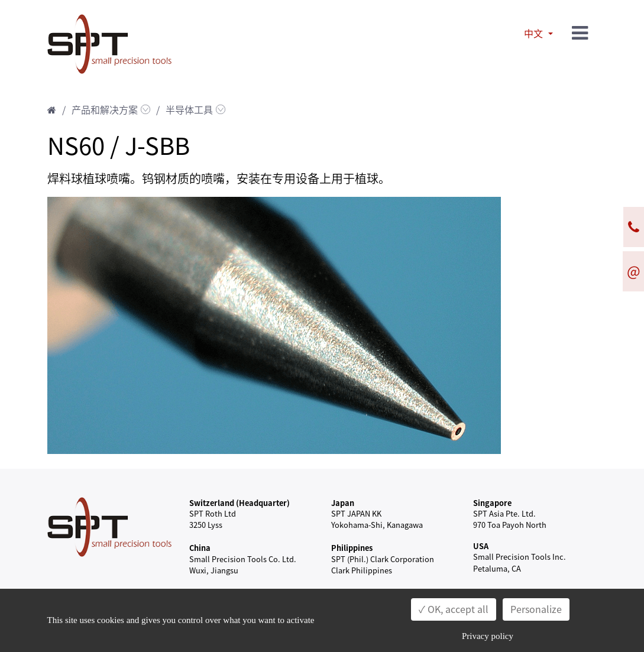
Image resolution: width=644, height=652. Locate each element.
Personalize (536, 609)
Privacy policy (488, 636)
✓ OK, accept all (454, 609)
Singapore (492, 503)
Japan (343, 503)
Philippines (352, 548)
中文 (535, 34)
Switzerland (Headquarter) (240, 503)
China (200, 548)
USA (481, 546)
